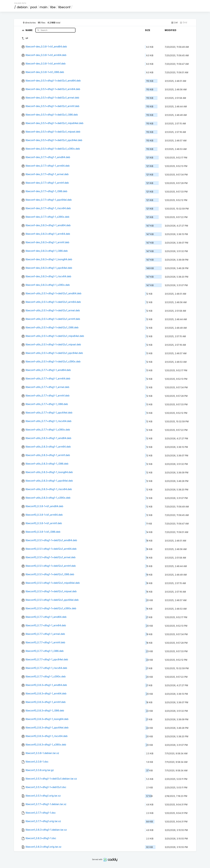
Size (148, 30)
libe (53, 7)
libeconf (64, 7)
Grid (183, 22)
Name (29, 30)
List (174, 22)
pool (34, 7)
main (44, 7)
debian (22, 7)
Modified (171, 30)
